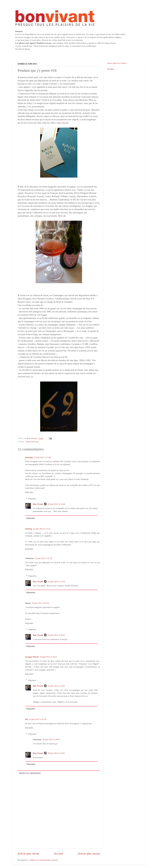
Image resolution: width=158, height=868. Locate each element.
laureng (29, 529)
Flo (27, 719)
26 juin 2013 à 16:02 (56, 635)
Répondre (29, 492)
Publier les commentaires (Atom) (44, 860)
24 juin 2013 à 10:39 (38, 719)
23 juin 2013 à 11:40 (56, 582)
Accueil (59, 854)
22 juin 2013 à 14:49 (56, 504)
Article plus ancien (89, 854)
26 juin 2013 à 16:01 (56, 686)
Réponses (32, 499)
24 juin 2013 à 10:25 (48, 657)
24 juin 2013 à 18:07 (51, 739)
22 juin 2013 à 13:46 (42, 457)
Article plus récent (28, 854)
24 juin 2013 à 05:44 (40, 603)
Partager (111, 69)
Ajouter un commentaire (30, 773)
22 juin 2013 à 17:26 (42, 529)
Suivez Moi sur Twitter (117, 63)
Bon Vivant (38, 504)
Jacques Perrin (32, 657)
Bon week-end (32, 442)
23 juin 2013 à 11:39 (43, 558)
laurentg (29, 457)
